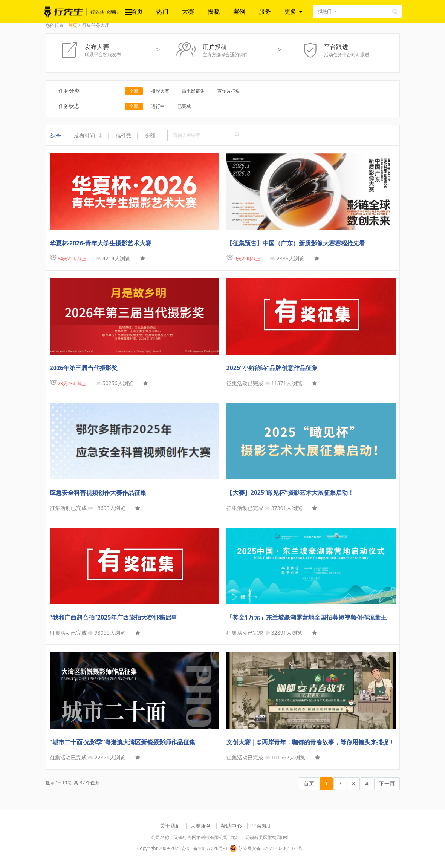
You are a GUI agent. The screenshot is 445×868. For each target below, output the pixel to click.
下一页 (387, 784)
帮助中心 (231, 826)
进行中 (158, 106)
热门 (162, 11)
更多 (293, 11)
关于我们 (170, 826)
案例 (239, 11)
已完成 (184, 106)
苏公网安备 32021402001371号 (266, 848)
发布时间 (88, 135)
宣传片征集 (229, 91)
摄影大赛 (160, 91)
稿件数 (124, 135)
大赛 (188, 11)
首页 (137, 11)
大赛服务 (201, 826)
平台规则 (262, 826)
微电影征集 (193, 91)
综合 (56, 135)
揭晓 (214, 11)
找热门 (325, 11)
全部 (134, 91)
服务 (265, 11)
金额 (150, 135)
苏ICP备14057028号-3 (205, 848)
